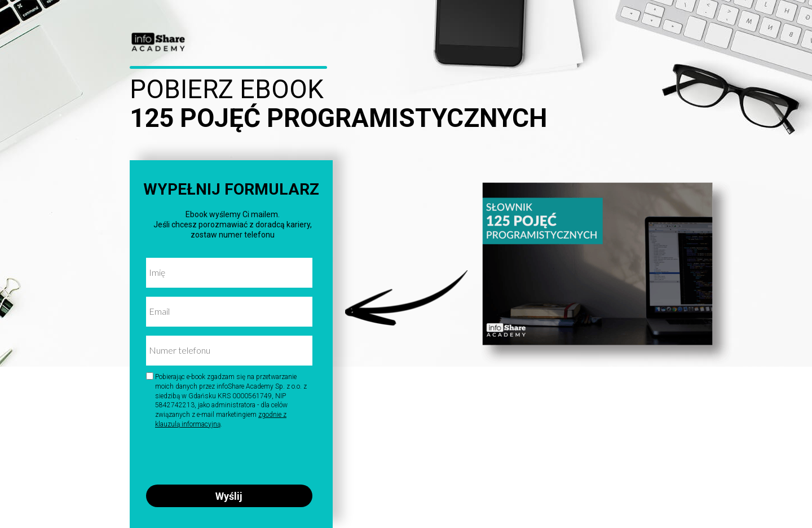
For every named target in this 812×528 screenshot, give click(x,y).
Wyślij (229, 496)
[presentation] (226, 454)
